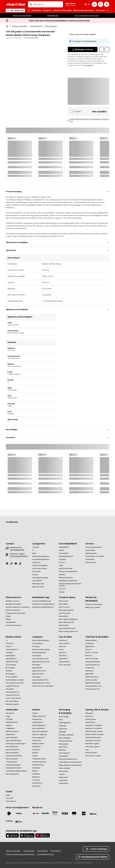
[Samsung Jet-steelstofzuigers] (16, 744)
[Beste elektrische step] (66, 622)
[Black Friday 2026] (38, 584)
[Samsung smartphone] (93, 662)
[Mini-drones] (63, 656)
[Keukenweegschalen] (39, 762)
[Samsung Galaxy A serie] (93, 686)
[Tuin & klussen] (37, 581)
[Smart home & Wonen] (40, 568)
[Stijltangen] (63, 732)
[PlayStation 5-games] (92, 744)
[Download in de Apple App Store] (43, 607)
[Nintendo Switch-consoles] (94, 731)
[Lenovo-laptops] (38, 643)
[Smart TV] (9, 646)
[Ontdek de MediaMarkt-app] (42, 601)
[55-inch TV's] (10, 643)
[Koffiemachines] (37, 722)
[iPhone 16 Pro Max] (92, 659)
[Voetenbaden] (63, 756)
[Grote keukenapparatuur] (41, 559)
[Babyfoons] (63, 750)
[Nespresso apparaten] (40, 734)
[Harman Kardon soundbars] (15, 680)
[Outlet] (61, 565)
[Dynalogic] (9, 821)
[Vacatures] (62, 575)
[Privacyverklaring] (55, 851)
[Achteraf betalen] (93, 814)
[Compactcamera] (64, 662)
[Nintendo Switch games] (93, 737)
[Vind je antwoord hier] (17, 550)
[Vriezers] (35, 756)
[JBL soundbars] (11, 674)
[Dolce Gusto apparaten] (40, 731)
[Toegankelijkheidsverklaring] (45, 854)
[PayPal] (45, 813)
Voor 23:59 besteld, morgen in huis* (87, 15)
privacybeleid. (89, 65)
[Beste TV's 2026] (64, 607)
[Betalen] (8, 616)
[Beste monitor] (64, 601)
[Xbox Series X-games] (92, 747)
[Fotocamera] (63, 640)
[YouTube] (17, 563)
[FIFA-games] (89, 713)
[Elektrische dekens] (12, 731)
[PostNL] (9, 813)
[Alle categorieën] (15, 10)
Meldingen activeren (83, 49)
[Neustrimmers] (64, 771)
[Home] (7, 26)
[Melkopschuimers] (38, 744)
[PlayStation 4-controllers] (94, 728)
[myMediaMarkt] (64, 547)
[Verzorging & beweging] (40, 578)
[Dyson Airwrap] (64, 717)
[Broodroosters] (37, 783)
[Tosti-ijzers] (36, 780)
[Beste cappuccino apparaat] (68, 619)
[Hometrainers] (63, 783)
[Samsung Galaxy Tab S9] (40, 659)
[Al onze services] (91, 562)
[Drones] (61, 650)
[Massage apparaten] (66, 741)
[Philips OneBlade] (65, 768)
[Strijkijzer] (9, 725)
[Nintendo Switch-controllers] (95, 734)
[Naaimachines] (11, 734)
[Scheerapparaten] (65, 723)
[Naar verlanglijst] (101, 4)
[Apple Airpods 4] (11, 659)
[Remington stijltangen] (66, 735)
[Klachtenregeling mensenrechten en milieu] (71, 585)
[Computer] (36, 547)
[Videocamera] (63, 659)
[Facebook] (8, 563)
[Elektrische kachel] (12, 722)
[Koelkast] (35, 753)
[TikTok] (21, 563)
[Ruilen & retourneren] (13, 610)
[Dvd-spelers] (10, 689)
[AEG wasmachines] (12, 747)
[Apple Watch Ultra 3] (92, 677)
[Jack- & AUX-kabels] (12, 701)
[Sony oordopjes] (11, 665)
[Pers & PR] (62, 589)
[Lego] (87, 750)
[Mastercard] (74, 813)
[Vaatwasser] (36, 750)
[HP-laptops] (36, 646)
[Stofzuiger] (9, 719)
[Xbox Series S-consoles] (93, 756)
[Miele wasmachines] (12, 753)
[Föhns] (61, 720)
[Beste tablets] (63, 604)
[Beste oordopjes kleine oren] (68, 631)
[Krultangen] (63, 726)
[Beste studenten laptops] (41, 640)
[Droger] (8, 716)
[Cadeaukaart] (90, 559)
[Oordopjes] (9, 653)
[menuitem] (29, 10)
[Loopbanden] (63, 780)
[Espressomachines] (39, 728)
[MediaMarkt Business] (66, 556)
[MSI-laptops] (36, 665)
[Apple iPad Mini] (37, 668)
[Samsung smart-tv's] (13, 692)
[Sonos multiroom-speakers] (15, 683)
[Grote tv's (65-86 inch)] (13, 698)
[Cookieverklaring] (42, 851)
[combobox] (47, 4)
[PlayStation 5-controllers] (94, 725)
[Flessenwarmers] (64, 753)
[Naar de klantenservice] (14, 625)
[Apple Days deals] (38, 587)
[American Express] (84, 813)
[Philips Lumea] (63, 777)
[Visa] (65, 813)
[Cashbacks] (63, 559)
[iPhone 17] (89, 650)
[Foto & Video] (36, 572)
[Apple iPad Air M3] (38, 674)
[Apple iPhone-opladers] (93, 683)
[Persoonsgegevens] (29, 851)
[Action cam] (62, 646)
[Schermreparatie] (91, 553)
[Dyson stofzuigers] (12, 737)
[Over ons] (62, 562)
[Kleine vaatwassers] (12, 774)
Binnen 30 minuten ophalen (22, 15)
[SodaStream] (36, 786)
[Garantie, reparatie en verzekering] (18, 607)
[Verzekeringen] (90, 550)
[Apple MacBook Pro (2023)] (41, 683)
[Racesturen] (89, 716)
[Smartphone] (90, 643)
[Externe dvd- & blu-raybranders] (43, 686)
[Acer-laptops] (37, 677)
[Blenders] (35, 771)
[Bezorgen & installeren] (13, 604)
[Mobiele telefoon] (91, 640)
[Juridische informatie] (66, 568)
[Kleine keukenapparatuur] (41, 556)
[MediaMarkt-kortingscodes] (68, 581)
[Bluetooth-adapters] (12, 704)
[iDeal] (36, 813)
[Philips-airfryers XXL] (39, 716)
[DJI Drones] (62, 653)
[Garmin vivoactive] (91, 680)
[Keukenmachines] (38, 765)
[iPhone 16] (89, 656)
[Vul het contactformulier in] (19, 556)
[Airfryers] (35, 713)
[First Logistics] (19, 822)
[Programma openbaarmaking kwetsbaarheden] (20, 854)
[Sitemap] (62, 592)
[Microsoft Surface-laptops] (41, 650)
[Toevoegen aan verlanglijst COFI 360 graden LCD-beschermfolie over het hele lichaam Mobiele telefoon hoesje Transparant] (104, 49)
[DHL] (19, 813)
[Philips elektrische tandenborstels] (70, 765)
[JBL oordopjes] (10, 668)
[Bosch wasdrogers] (12, 759)
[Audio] (34, 553)
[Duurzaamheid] (64, 553)
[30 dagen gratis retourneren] (15, 613)
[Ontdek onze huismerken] (94, 604)
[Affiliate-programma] (66, 578)
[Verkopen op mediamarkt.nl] (68, 572)
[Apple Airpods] (10, 656)
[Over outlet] (10, 798)
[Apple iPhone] (90, 646)
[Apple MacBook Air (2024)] (41, 662)
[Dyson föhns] (63, 747)
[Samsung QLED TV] (12, 650)
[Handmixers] (36, 774)
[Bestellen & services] (13, 601)
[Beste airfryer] (63, 616)
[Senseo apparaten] (39, 737)
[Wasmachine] (10, 713)
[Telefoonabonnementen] (94, 547)
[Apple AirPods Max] (12, 662)
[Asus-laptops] (37, 656)
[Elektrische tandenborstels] (68, 759)
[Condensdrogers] (11, 762)
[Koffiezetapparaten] (39, 725)
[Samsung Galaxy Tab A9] (40, 680)
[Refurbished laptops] (39, 653)
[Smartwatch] (89, 671)
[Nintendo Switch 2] (91, 753)
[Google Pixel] (90, 668)
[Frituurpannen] (37, 719)
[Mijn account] (94, 4)
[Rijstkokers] (36, 777)
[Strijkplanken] (10, 728)
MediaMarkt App (53, 15)
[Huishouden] (36, 562)
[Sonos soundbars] (12, 677)
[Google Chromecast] (12, 686)
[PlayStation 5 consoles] (93, 741)
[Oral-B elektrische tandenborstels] (70, 762)
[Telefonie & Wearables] (40, 565)
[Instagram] (12, 563)
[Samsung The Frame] (13, 695)
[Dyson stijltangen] (65, 738)
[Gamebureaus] (90, 722)
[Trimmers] (62, 774)
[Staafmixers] (36, 768)
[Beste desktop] (64, 625)
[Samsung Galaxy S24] (92, 689)
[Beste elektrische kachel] (67, 628)
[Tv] (33, 550)
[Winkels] (61, 550)
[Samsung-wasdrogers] (13, 765)
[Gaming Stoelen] (91, 719)
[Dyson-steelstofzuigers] (14, 741)
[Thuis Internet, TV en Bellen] (95, 556)
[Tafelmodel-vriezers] (39, 759)
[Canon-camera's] (64, 643)
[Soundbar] (9, 671)
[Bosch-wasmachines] (13, 750)
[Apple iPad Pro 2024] (39, 671)
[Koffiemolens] (37, 741)
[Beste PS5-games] (65, 613)
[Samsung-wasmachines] (14, 756)
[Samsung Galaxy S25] (92, 665)
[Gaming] (35, 575)
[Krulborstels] (63, 729)
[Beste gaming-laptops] (66, 610)
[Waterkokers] (37, 747)
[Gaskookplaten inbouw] (14, 768)
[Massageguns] (64, 744)
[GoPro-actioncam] (65, 665)
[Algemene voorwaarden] (13, 851)
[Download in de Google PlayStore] (43, 604)
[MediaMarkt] (16, 4)
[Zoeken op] (31, 4)
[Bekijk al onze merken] (93, 607)
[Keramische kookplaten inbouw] (16, 771)
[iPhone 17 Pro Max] (92, 653)
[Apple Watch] (89, 674)
